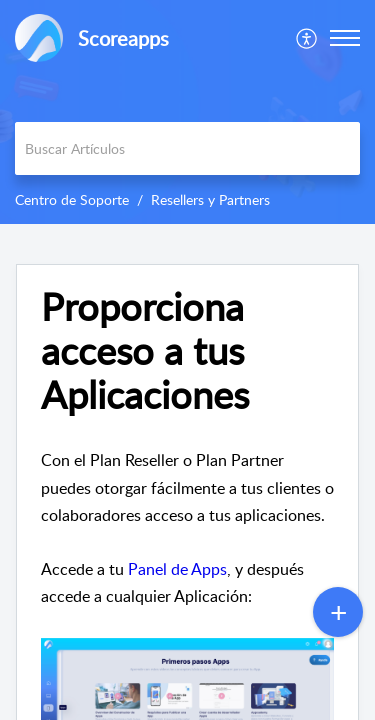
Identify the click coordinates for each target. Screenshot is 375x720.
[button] (307, 38)
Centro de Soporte (72, 199)
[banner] (187, 112)
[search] (187, 148)
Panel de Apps (177, 569)
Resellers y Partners (210, 199)
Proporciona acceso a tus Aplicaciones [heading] (145, 350)
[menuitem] (307, 38)
